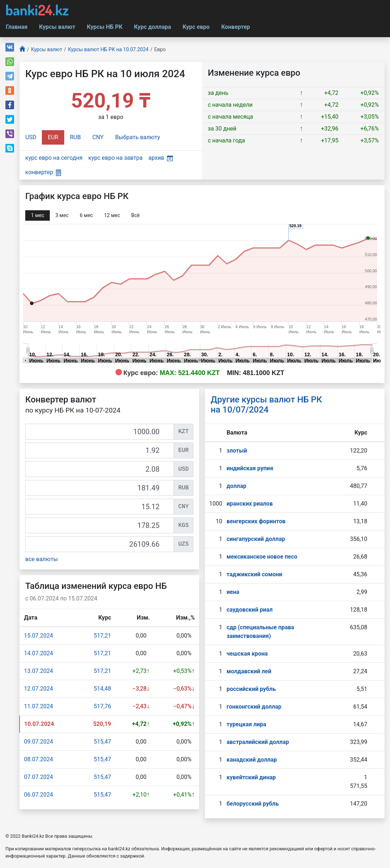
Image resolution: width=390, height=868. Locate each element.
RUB (75, 137)
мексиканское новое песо (262, 557)
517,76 (102, 706)
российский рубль (251, 689)
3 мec (62, 215)
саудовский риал (250, 610)
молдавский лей (249, 671)
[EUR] (100, 450)
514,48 (102, 689)
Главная (17, 27)
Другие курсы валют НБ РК (266, 405)
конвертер (43, 172)
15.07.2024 (39, 636)
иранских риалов (250, 504)
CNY (98, 137)
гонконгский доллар (254, 707)
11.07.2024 (39, 706)
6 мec (86, 215)
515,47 (102, 742)
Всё (135, 215)
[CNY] (100, 507)
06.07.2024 (39, 795)
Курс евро (196, 27)
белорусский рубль (253, 804)
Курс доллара (152, 27)
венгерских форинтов (256, 521)
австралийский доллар (258, 742)
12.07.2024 (39, 689)
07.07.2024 (39, 777)
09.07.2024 (39, 742)
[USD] (100, 469)
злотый (237, 451)
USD (31, 137)
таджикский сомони (254, 574)
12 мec (112, 215)
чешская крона (247, 654)
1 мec (38, 215)
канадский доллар (252, 760)
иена (233, 592)
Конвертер (236, 27)
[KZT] (100, 432)
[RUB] (100, 488)
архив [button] (161, 158)
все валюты (41, 559)
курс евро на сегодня (54, 158)
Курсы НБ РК (105, 27)
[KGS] (100, 525)
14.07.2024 (39, 653)
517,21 (102, 636)
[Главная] (22, 50)
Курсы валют (57, 27)
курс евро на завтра (115, 158)
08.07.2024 (39, 759)
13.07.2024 (39, 671)
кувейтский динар (251, 777)
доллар (236, 486)
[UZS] (100, 544)
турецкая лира (246, 724)
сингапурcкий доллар (256, 539)
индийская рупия (250, 468)
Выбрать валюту (138, 137)
